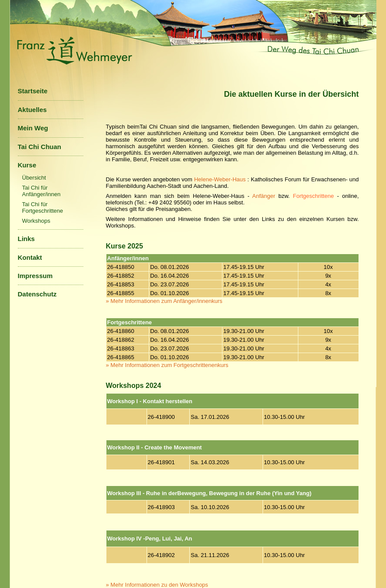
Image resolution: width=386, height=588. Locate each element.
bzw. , (317, 196)
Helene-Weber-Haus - (222, 196)
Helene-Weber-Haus (221, 179)
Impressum (35, 276)
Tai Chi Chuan (40, 147)
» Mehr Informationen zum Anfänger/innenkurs (164, 301)
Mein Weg (33, 128)
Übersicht (34, 178)
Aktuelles (32, 110)
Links (26, 239)
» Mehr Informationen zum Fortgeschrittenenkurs (167, 365)
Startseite (33, 91)
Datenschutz (37, 294)
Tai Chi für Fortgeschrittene (43, 207)
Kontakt (30, 257)
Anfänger (264, 196)
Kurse (27, 165)
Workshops (36, 221)
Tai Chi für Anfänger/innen (41, 191)
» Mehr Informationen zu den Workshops (157, 585)
